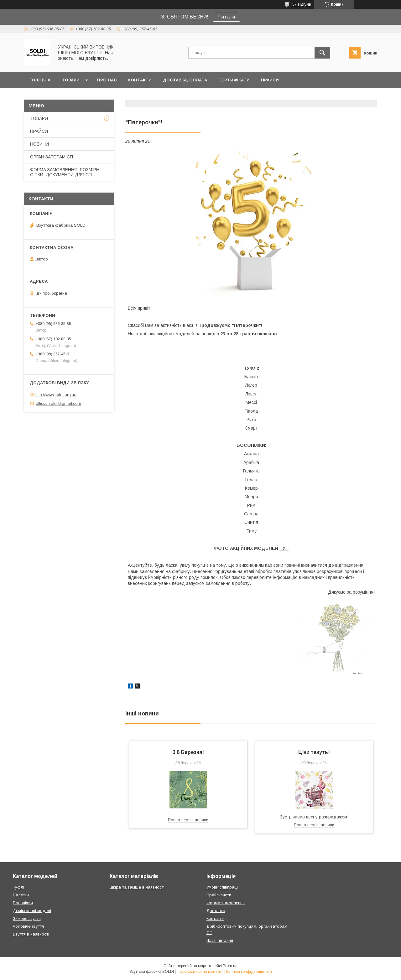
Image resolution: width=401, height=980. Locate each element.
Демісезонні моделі (32, 911)
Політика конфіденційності (248, 972)
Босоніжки (23, 903)
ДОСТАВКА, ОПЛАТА (185, 80)
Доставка (216, 911)
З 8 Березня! (188, 752)
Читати (227, 17)
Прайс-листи (219, 895)
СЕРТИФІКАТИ (234, 80)
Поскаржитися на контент (199, 972)
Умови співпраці (222, 887)
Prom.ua (230, 966)
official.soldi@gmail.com (58, 403)
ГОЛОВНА (40, 80)
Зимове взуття (27, 918)
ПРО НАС (107, 80)
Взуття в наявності (31, 934)
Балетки (21, 895)
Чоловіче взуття (28, 926)
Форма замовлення (226, 903)
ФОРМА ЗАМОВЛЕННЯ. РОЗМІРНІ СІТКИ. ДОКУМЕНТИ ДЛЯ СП (65, 172)
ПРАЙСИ (270, 80)
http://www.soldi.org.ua (56, 394)
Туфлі (18, 887)
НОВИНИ (39, 144)
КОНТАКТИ (140, 80)
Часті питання (220, 940)
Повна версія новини (188, 820)
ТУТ (284, 548)
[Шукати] (322, 53)
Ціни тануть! (314, 752)
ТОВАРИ (71, 80)
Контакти (215, 918)
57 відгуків (302, 4)
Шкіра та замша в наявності (137, 887)
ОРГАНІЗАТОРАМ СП (52, 157)
